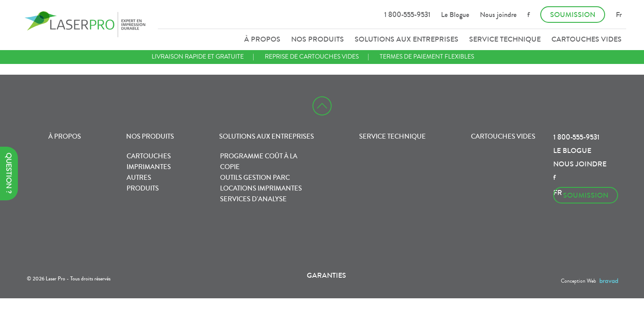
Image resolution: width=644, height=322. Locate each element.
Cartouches (149, 156)
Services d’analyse (253, 199)
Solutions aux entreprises (407, 39)
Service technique (505, 39)
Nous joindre (498, 15)
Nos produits (318, 39)
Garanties (326, 275)
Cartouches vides (587, 39)
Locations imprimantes (261, 188)
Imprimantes (149, 167)
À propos (262, 39)
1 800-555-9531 (407, 15)
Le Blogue (455, 15)
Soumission (573, 15)
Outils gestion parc (255, 178)
